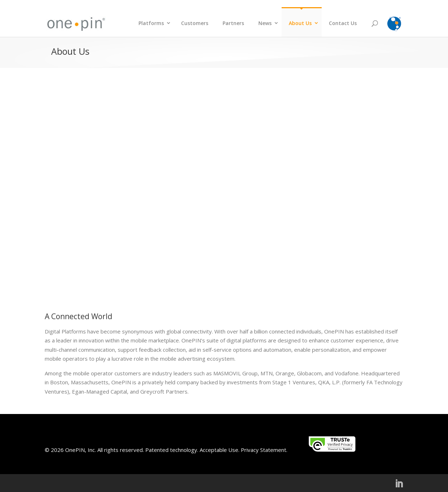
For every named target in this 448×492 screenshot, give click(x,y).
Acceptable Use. (219, 450)
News (265, 23)
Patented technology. (172, 450)
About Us (300, 23)
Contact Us (343, 23)
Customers (195, 23)
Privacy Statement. (264, 450)
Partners (233, 23)
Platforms (151, 23)
